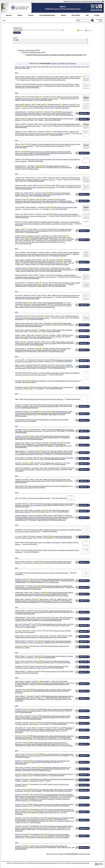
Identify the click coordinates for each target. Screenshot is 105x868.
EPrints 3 (20, 863)
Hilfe (87, 15)
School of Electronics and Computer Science (45, 863)
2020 (47, 67)
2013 (75, 67)
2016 (63, 67)
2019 (51, 67)
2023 (35, 67)
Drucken (98, 2)
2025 (27, 67)
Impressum (77, 2)
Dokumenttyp (61, 63)
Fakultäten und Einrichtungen (26, 50)
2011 (83, 67)
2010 (87, 67)
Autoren (54, 63)
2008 (20, 68)
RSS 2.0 (89, 30)
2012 (79, 67)
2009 (16, 68)
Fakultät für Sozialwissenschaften (32, 52)
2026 (23, 67)
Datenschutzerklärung (88, 2)
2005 (28, 68)
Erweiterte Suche (100, 20)
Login (4, 20)
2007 (24, 68)
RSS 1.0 (82, 30)
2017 (59, 67)
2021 (43, 67)
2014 (71, 67)
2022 (39, 67)
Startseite (9, 15)
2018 (55, 67)
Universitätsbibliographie (47, 15)
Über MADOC (76, 15)
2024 (31, 67)
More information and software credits (80, 863)
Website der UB (68, 2)
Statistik (63, 15)
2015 (67, 67)
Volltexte (31, 15)
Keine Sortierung (71, 63)
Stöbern (20, 15)
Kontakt (97, 15)
